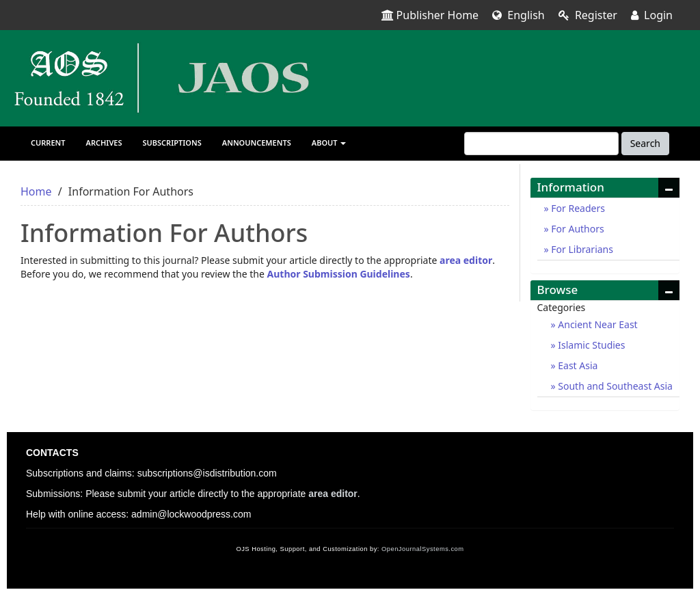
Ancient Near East (597, 324)
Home (36, 191)
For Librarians (581, 249)
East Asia (577, 365)
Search (645, 143)
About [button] (329, 143)
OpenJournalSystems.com (423, 549)
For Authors (577, 229)
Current (48, 143)
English (519, 15)
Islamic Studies (591, 345)
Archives (104, 143)
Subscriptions (172, 143)
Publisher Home (430, 15)
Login (652, 15)
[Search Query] (541, 144)
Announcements (257, 143)
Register (588, 15)
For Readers (577, 208)
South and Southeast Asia (614, 386)
